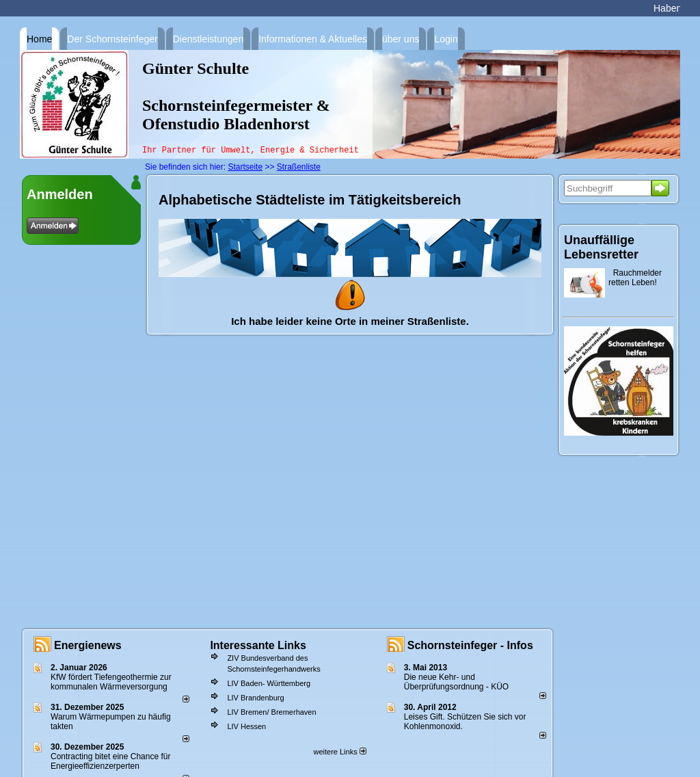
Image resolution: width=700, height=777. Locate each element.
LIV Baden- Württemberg (269, 683)
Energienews (88, 645)
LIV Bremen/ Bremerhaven (271, 712)
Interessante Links (258, 645)
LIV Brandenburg (255, 698)
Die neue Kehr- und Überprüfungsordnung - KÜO (456, 682)
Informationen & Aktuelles (313, 39)
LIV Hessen (246, 726)
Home (39, 39)
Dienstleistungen (208, 39)
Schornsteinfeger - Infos (470, 645)
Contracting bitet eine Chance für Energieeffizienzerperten (110, 761)
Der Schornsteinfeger (112, 39)
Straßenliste (299, 167)
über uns (401, 39)
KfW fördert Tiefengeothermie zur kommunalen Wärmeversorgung (111, 682)
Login (446, 39)
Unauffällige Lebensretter (601, 247)
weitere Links (339, 752)
